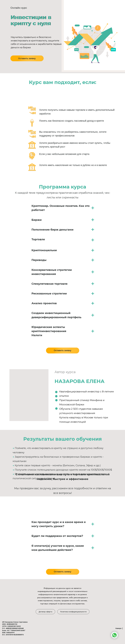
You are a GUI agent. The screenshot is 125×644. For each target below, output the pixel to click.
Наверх (119, 628)
